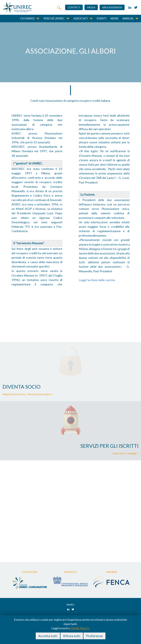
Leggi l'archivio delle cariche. (97, 280)
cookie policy (79, 628)
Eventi (102, 18)
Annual (128, 18)
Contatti (74, 7)
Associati (81, 18)
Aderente (70, 572)
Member (111, 572)
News (114, 18)
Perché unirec (54, 18)
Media (91, 7)
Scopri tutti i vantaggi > (126, 453)
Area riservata (112, 7)
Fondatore (30, 572)
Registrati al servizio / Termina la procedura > (28, 394)
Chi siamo (27, 18)
